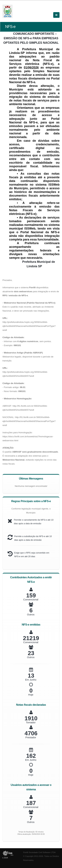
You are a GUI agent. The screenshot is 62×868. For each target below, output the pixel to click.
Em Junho (31, 680)
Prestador (31, 737)
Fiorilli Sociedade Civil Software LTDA (39, 852)
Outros (31, 614)
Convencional (31, 599)
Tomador (31, 722)
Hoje (31, 695)
